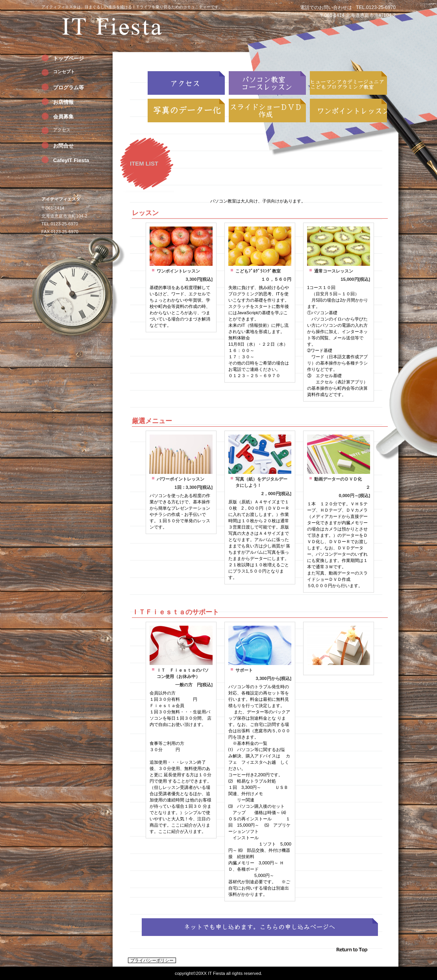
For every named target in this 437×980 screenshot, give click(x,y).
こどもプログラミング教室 (348, 83)
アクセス (62, 130)
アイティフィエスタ (112, 29)
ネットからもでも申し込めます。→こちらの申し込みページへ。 (260, 927)
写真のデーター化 (186, 111)
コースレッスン (267, 83)
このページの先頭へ (362, 952)
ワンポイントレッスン (348, 111)
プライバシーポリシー (152, 960)
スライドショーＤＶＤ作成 (267, 111)
